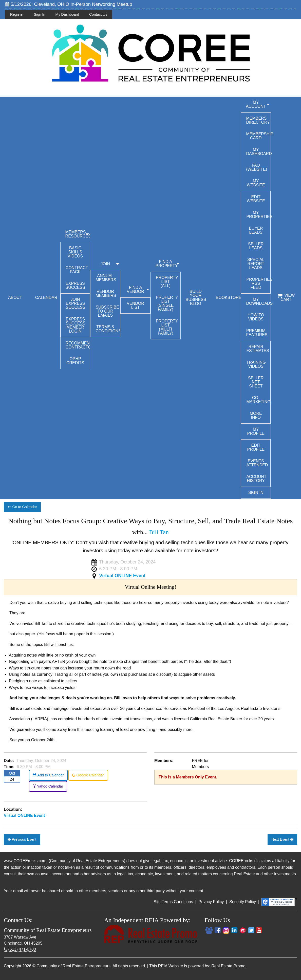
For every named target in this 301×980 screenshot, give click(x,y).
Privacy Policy (211, 902)
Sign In (40, 14)
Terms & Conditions (108, 329)
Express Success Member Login (76, 325)
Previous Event (22, 839)
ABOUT (15, 298)
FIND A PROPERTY (167, 264)
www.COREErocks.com (25, 861)
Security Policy (243, 902)
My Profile (256, 431)
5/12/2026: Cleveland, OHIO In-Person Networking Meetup (69, 4)
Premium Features (257, 333)
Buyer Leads (256, 230)
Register (17, 14)
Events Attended (257, 463)
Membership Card (258, 136)
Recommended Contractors (78, 345)
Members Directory (258, 120)
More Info (256, 415)
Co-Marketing (258, 400)
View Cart (286, 297)
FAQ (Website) (257, 167)
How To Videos (256, 317)
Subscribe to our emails (107, 311)
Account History (256, 479)
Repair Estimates (258, 349)
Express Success (75, 285)
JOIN (105, 264)
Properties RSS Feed (258, 283)
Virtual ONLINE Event (123, 576)
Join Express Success (76, 303)
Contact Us (98, 14)
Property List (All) (167, 282)
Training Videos (256, 364)
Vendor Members (106, 293)
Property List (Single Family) (167, 303)
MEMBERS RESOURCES (78, 234)
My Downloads (258, 301)
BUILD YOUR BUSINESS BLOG (196, 298)
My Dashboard (67, 14)
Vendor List (135, 305)
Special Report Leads (256, 264)
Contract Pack (77, 270)
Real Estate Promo (228, 966)
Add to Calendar (48, 775)
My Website (256, 183)
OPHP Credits (75, 361)
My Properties (258, 215)
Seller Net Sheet (256, 382)
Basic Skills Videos (75, 252)
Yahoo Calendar (48, 786)
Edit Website (256, 199)
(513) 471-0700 (20, 949)
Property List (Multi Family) (167, 327)
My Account (256, 104)
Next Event (282, 839)
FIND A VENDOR (135, 289)
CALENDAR (46, 298)
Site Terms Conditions (173, 902)
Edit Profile (256, 447)
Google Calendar (88, 775)
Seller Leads (256, 246)
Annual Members (106, 278)
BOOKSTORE (228, 298)
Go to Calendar (22, 507)
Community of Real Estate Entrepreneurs (73, 966)
